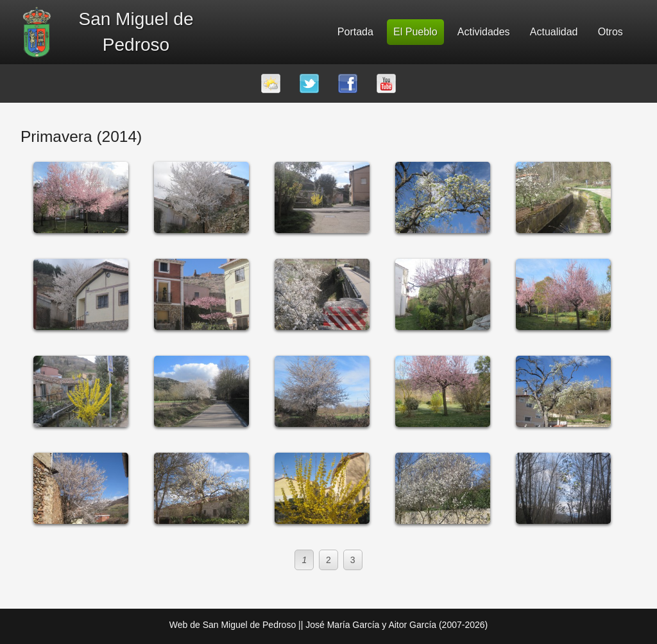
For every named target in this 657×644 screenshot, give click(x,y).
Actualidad (554, 32)
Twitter (309, 83)
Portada (355, 32)
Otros (610, 32)
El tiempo (271, 83)
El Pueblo (415, 32)
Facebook (348, 83)
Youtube (386, 83)
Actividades (484, 32)
